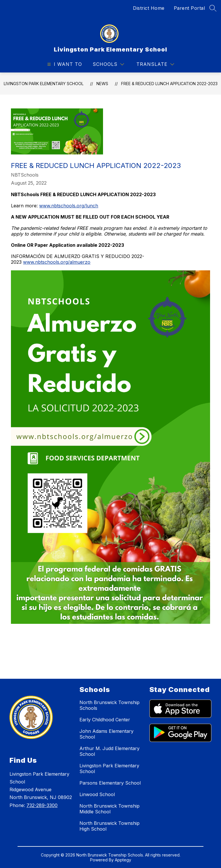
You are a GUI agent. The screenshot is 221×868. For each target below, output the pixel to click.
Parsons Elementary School (110, 783)
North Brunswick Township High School (109, 826)
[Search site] (213, 8)
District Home (149, 8)
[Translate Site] (155, 64)
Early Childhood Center (105, 720)
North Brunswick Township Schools (109, 705)
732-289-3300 (42, 805)
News (102, 84)
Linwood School (97, 794)
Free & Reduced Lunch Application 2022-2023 (169, 84)
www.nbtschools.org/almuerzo (57, 262)
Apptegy (123, 860)
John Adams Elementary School (106, 734)
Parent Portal (189, 8)
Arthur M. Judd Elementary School (109, 751)
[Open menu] (64, 64)
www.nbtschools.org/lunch (69, 206)
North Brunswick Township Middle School (109, 809)
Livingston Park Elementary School (44, 84)
